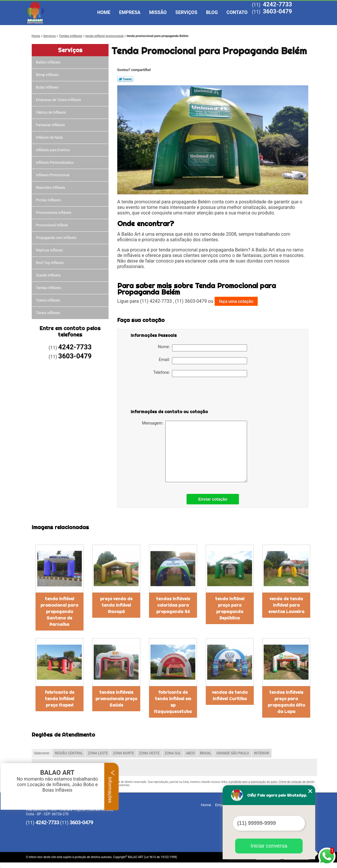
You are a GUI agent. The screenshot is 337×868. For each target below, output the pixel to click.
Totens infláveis (49, 300)
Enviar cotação (213, 499)
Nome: (203, 348)
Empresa (130, 12)
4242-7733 (277, 4)
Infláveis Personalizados (55, 163)
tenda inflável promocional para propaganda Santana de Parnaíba (59, 612)
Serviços (186, 12)
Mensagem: (195, 451)
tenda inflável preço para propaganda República (230, 608)
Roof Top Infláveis (50, 263)
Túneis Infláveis (49, 313)
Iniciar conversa (269, 846)
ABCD (190, 753)
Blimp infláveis (48, 75)
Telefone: (200, 374)
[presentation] (168, 394)
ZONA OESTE (149, 753)
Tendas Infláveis (49, 288)
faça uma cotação (236, 301)
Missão (158, 12)
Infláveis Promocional (53, 175)
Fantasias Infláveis (51, 125)
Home (104, 12)
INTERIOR (262, 753)
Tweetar (125, 79)
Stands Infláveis (49, 275)
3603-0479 (277, 11)
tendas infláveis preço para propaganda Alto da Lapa (286, 702)
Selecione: (42, 753)
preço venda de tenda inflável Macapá (116, 605)
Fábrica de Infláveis (52, 112)
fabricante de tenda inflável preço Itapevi (60, 699)
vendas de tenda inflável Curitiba (230, 696)
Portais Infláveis (49, 200)
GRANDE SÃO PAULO (233, 753)
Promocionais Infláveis (54, 213)
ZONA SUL (173, 753)
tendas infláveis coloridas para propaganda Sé (173, 605)
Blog (212, 12)
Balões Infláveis (49, 62)
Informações (112, 786)
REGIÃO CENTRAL (69, 753)
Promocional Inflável (52, 225)
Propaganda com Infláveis (57, 238)
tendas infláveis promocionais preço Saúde (116, 699)
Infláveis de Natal (50, 138)
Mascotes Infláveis (51, 188)
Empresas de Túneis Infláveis (59, 100)
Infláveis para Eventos (53, 150)
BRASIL (206, 753)
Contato (237, 12)
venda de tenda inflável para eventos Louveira (286, 605)
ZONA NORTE (124, 753)
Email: (203, 361)
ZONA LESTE (98, 753)
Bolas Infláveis (48, 87)
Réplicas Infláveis (50, 250)
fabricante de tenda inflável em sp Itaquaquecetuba (173, 702)
